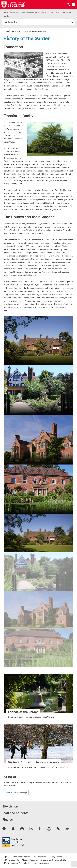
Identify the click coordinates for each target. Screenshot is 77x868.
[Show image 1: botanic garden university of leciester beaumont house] (38, 533)
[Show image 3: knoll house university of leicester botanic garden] (38, 610)
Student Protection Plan (22, 863)
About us (53, 13)
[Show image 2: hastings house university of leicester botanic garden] (38, 571)
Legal (5, 857)
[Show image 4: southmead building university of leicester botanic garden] (38, 648)
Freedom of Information (20, 857)
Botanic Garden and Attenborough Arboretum (28, 13)
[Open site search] (68, 4)
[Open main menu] (74, 4)
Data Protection (39, 857)
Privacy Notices (55, 857)
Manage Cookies (42, 863)
